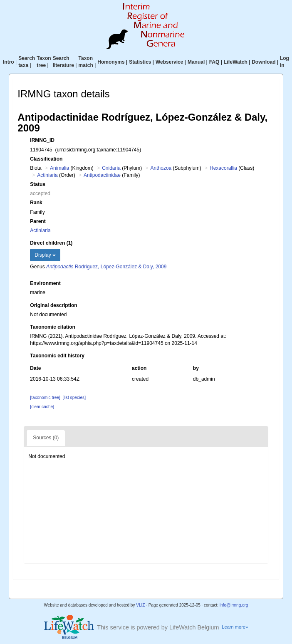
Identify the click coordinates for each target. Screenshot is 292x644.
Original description (53, 305)
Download (264, 62)
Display (45, 255)
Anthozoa (161, 168)
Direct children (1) (51, 243)
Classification (46, 159)
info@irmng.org (234, 605)
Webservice (170, 62)
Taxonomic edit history (57, 356)
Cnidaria (111, 168)
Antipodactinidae (102, 175)
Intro (9, 62)
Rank (36, 203)
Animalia (59, 168)
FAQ (214, 62)
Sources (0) (46, 438)
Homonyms (111, 62)
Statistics (140, 62)
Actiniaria (47, 175)
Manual (196, 62)
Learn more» (235, 627)
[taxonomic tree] (45, 398)
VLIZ (140, 605)
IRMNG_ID (42, 140)
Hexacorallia (223, 168)
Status (38, 184)
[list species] (74, 398)
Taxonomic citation (52, 327)
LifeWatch (236, 62)
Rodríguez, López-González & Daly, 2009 (106, 267)
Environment (45, 283)
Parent (38, 221)
